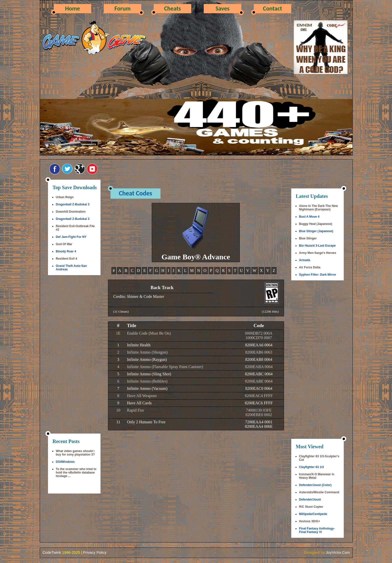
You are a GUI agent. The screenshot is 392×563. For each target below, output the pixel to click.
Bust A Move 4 (309, 217)
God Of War (64, 244)
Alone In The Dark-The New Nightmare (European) (318, 208)
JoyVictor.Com (338, 552)
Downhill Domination (71, 212)
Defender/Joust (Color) (315, 485)
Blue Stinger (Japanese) (316, 231)
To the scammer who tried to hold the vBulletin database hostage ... (76, 473)
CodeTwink (52, 552)
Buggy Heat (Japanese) (316, 224)
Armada (305, 260)
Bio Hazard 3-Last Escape (317, 246)
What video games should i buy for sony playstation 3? (75, 453)
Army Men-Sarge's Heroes (318, 253)
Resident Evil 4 (66, 259)
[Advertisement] (74, 355)
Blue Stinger (308, 238)
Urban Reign (65, 197)
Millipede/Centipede (313, 514)
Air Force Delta (310, 267)
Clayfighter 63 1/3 (311, 467)
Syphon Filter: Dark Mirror (318, 275)
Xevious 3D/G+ (309, 521)
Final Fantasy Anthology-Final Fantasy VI (317, 530)
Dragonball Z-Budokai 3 (73, 204)
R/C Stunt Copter (311, 507)
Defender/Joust (310, 500)
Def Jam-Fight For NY (71, 237)
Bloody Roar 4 (66, 251)
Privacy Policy (95, 552)
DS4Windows (65, 462)
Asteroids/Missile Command (319, 492)
